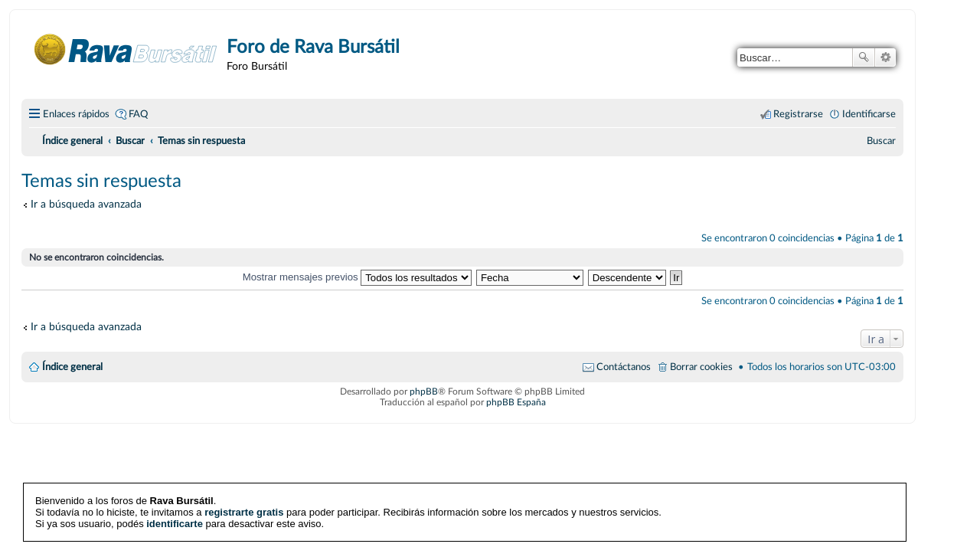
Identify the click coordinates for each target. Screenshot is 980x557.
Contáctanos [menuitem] (624, 367)
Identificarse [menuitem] (869, 114)
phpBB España (516, 402)
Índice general (72, 367)
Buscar (864, 57)
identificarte (175, 524)
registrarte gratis (244, 512)
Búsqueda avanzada (885, 57)
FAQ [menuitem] (138, 114)
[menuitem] (881, 141)
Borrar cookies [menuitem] (701, 367)
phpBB (424, 392)
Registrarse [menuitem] (798, 114)
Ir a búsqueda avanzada (86, 204)
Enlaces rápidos (76, 114)
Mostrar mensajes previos (358, 277)
